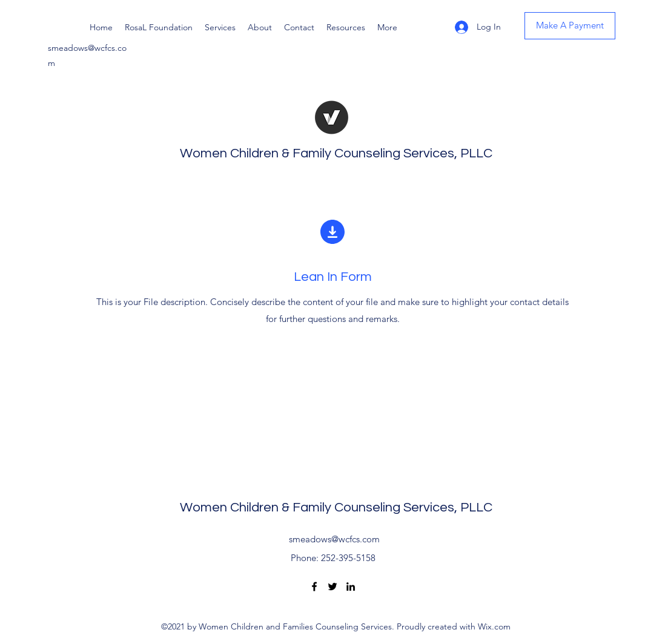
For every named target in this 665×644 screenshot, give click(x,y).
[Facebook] (314, 586)
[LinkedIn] (351, 586)
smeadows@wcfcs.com (334, 539)
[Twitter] (332, 586)
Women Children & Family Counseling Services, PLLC (336, 153)
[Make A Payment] (570, 26)
